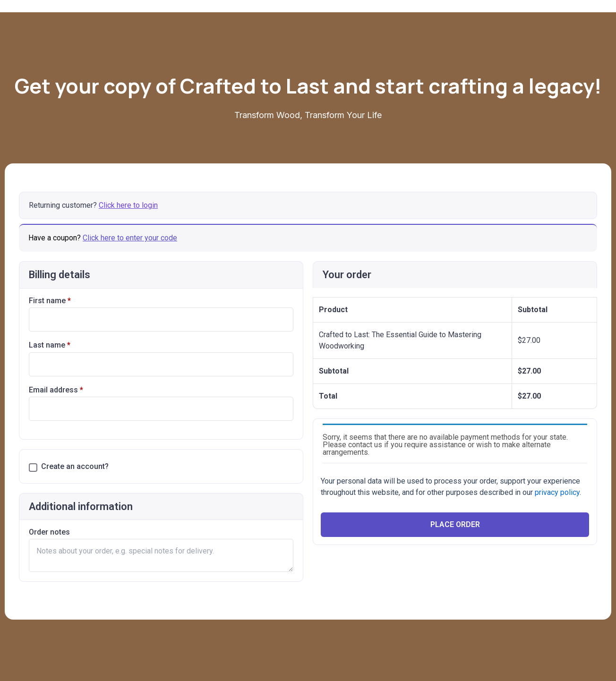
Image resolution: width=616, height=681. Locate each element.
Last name (50, 345)
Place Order (455, 524)
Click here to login (128, 205)
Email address (56, 390)
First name (50, 301)
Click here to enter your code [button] (130, 238)
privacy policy (557, 492)
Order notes (49, 532)
